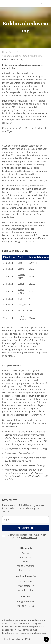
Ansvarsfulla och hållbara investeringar (22, 56)
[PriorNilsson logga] (15, 3)
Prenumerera (26, 528)
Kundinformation (26, 590)
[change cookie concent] (46, 639)
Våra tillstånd (26, 582)
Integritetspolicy (26, 586)
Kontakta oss (26, 570)
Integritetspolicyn (29, 538)
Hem (5, 52)
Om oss (13, 52)
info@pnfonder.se (26, 602)
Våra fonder (26, 557)
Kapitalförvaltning (26, 566)
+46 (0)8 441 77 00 (26, 606)
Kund (26, 562)
